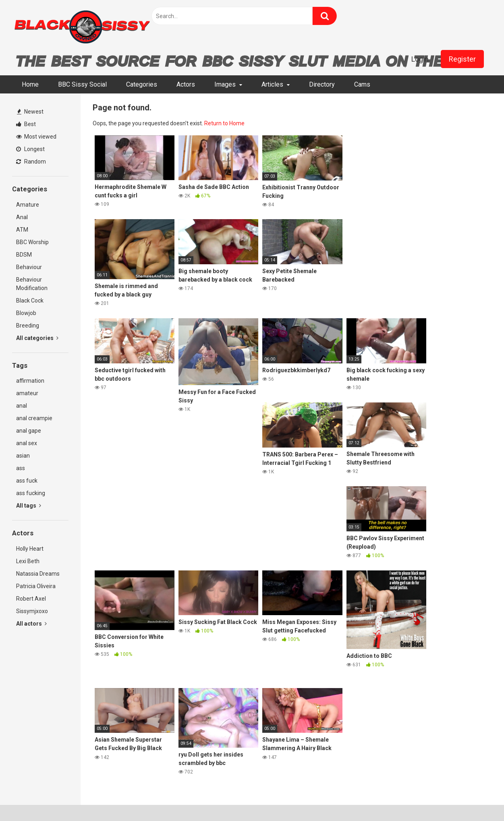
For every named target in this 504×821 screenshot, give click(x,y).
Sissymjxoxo (32, 611)
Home (30, 84)
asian (23, 456)
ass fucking (31, 493)
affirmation (30, 381)
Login (420, 59)
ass (21, 468)
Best (26, 124)
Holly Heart (30, 549)
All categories (37, 338)
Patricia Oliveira (36, 586)
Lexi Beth (28, 561)
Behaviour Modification (32, 284)
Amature (28, 205)
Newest (30, 112)
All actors (31, 624)
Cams (362, 84)
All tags (29, 506)
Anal (22, 217)
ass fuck (27, 481)
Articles (272, 84)
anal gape (29, 431)
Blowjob (26, 313)
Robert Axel (31, 599)
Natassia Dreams (38, 574)
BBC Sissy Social (82, 84)
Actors (186, 84)
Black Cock (30, 301)
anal (22, 406)
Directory (322, 84)
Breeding (28, 325)
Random (31, 162)
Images (225, 84)
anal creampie (34, 418)
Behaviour (29, 267)
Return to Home (224, 123)
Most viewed (36, 137)
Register (462, 59)
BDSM (24, 255)
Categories (142, 84)
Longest (30, 149)
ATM (22, 230)
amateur (27, 393)
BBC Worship (32, 242)
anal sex (27, 443)
